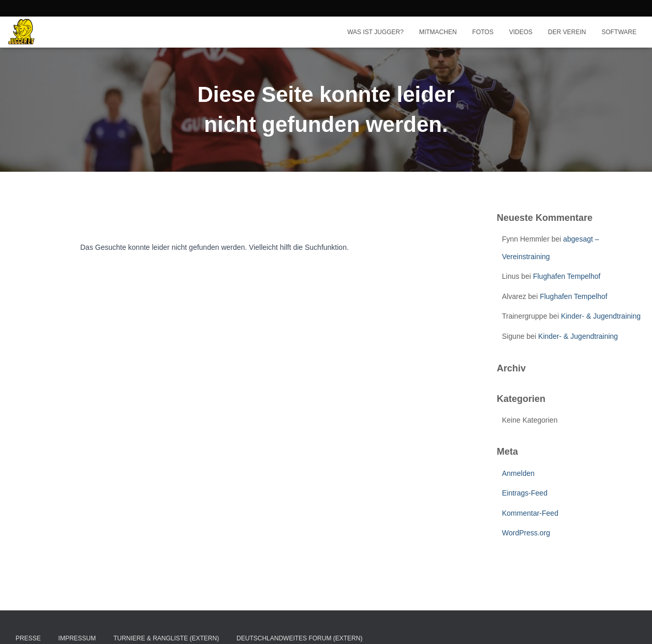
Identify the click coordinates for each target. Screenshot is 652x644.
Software (619, 32)
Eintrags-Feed (525, 493)
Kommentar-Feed (530, 513)
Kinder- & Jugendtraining (601, 316)
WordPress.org (526, 533)
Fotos (483, 32)
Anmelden (518, 473)
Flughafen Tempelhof (567, 276)
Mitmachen (438, 32)
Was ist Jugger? (375, 32)
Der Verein (567, 32)
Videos (521, 32)
